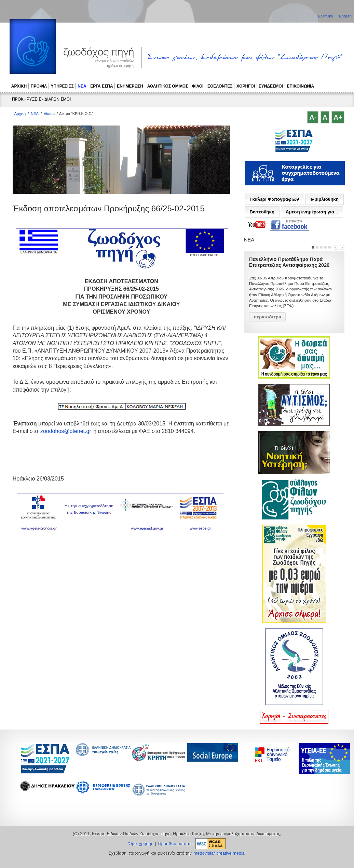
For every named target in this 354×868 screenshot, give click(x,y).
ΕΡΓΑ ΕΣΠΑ (101, 86)
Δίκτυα (49, 114)
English (345, 16)
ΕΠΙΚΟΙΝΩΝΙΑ (301, 86)
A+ (338, 117)
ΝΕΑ (82, 86)
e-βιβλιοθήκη (324, 199)
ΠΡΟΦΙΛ (39, 86)
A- (313, 117)
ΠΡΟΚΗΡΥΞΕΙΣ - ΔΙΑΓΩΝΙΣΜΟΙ (41, 99)
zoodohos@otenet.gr (66, 431)
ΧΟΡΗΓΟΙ (246, 86)
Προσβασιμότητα (174, 844)
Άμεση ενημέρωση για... (312, 212)
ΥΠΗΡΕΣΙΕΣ (62, 86)
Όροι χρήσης (141, 844)
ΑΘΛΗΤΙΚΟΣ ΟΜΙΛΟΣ (168, 86)
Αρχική (20, 114)
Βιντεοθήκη (262, 212)
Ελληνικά (326, 16)
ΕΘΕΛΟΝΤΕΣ (220, 86)
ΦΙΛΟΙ (198, 86)
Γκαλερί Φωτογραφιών (274, 199)
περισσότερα (267, 317)
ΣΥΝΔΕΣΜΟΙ (271, 86)
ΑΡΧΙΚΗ (19, 86)
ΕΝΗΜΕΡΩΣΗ (130, 86)
